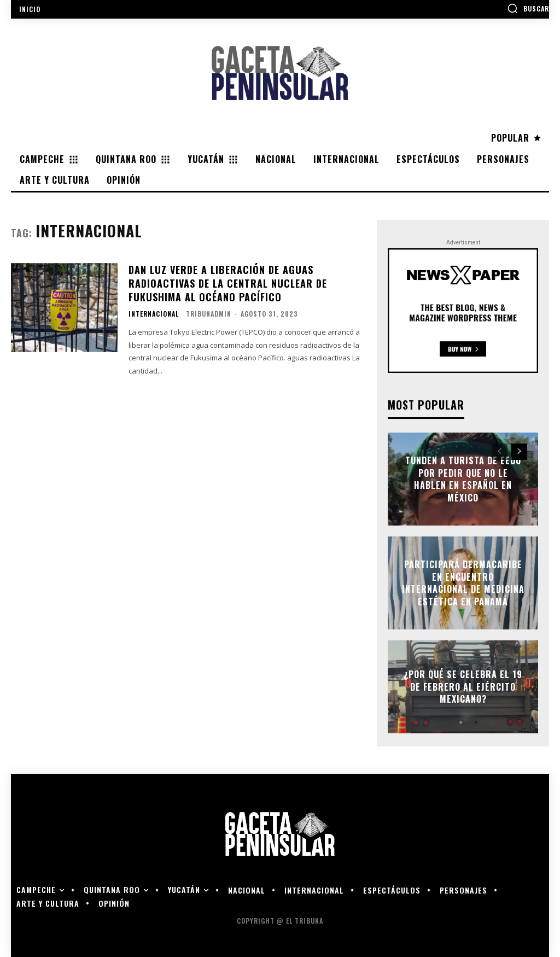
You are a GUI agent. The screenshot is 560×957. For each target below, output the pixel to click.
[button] (528, 8)
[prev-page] (500, 452)
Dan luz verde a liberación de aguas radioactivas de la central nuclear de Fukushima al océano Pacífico (228, 283)
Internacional (154, 314)
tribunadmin (209, 314)
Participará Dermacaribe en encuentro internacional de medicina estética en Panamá (463, 583)
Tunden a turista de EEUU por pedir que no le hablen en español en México (463, 479)
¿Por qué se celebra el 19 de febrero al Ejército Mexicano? (463, 687)
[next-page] (519, 452)
